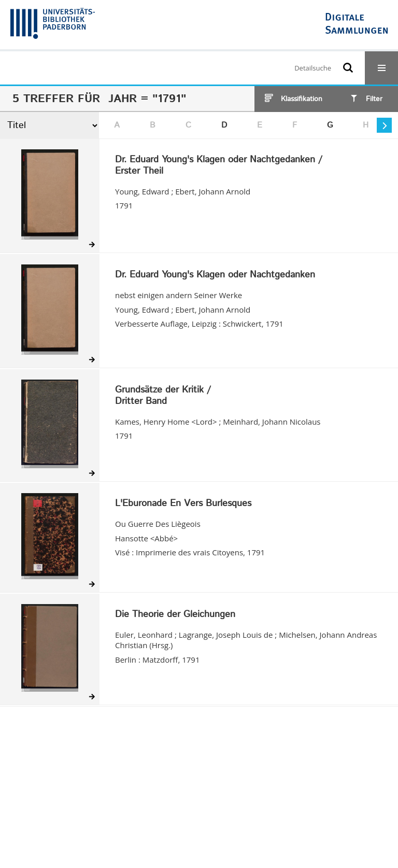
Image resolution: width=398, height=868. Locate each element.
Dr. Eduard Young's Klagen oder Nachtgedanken (215, 275)
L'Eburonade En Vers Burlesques (183, 504)
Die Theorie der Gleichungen (175, 615)
